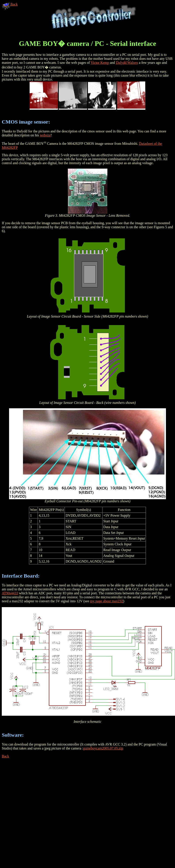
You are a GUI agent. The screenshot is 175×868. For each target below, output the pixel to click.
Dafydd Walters (127, 63)
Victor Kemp (100, 63)
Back (10, 4)
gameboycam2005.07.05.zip (103, 748)
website (45, 135)
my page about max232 (107, 601)
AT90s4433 (10, 593)
